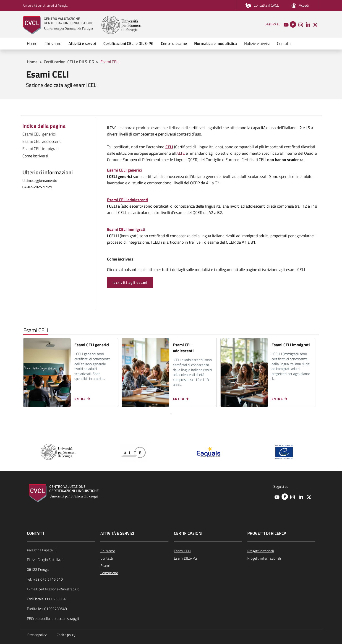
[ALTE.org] (133, 452)
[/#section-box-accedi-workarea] (300, 5)
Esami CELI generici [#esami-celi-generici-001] (39, 134)
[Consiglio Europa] (284, 451)
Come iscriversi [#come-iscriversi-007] (35, 156)
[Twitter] (315, 24)
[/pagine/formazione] (134, 573)
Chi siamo (53, 43)
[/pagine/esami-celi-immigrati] (126, 229)
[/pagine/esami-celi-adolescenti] (128, 200)
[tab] (171, 414)
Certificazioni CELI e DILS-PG (128, 43)
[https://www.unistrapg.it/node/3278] (169, 147)
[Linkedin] (308, 24)
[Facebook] (293, 24)
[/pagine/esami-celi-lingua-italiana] (208, 551)
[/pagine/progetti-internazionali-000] (281, 558)
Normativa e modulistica (215, 43)
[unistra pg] (121, 25)
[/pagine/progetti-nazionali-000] (281, 551)
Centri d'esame (174, 43)
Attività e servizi (82, 43)
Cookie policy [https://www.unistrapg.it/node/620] (66, 635)
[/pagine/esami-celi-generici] (124, 170)
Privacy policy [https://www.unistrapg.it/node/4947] (37, 635)
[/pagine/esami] (134, 566)
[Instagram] (301, 24)
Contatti (284, 43)
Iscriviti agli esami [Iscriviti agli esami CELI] (130, 282)
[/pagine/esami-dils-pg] (208, 558)
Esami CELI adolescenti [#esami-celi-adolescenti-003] (42, 141)
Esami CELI (110, 62)
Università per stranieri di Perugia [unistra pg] (45, 5)
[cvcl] (62, 25)
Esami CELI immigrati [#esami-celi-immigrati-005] (40, 149)
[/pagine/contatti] (262, 5)
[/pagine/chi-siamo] (134, 551)
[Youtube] (286, 24)
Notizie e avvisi (257, 43)
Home (32, 43)
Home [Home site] (32, 62)
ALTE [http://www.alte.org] (181, 153)
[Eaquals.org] (209, 452)
